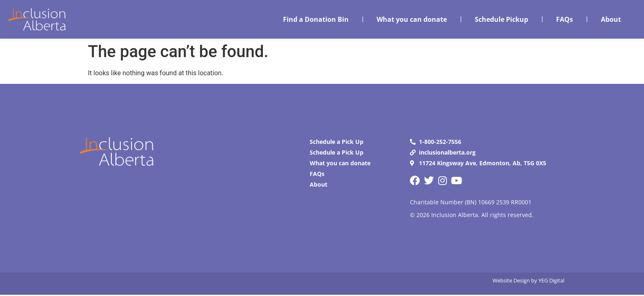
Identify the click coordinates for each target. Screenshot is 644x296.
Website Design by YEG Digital (528, 280)
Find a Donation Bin (316, 19)
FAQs (565, 19)
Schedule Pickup (501, 19)
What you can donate (412, 19)
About (611, 19)
